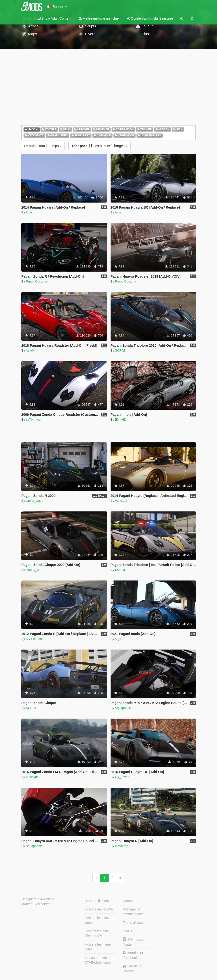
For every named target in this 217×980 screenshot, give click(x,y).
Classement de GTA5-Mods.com (97, 960)
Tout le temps (43, 146)
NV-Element (34, 639)
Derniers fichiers (97, 901)
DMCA (128, 931)
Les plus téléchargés (100, 146)
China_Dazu (35, 501)
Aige (29, 212)
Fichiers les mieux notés (98, 947)
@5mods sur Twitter (135, 942)
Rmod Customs (37, 281)
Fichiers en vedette (99, 909)
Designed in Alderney (37, 899)
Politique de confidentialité (133, 912)
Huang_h (32, 570)
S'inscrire (164, 18)
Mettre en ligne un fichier (99, 18)
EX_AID (121, 419)
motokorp (121, 846)
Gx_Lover (122, 777)
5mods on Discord (132, 969)
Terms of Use (133, 923)
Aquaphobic (123, 708)
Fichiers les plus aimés (96, 920)
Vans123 (121, 501)
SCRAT (120, 350)
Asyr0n (31, 350)
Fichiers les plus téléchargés (96, 933)
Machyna (32, 777)
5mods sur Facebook (133, 955)
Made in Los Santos (36, 904)
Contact (129, 901)
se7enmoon (34, 419)
